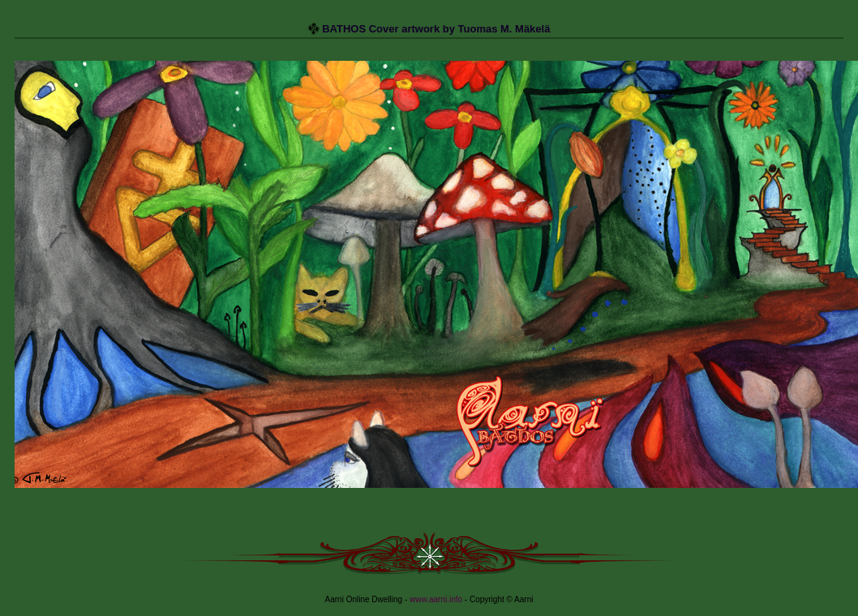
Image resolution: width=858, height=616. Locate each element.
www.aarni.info (436, 599)
